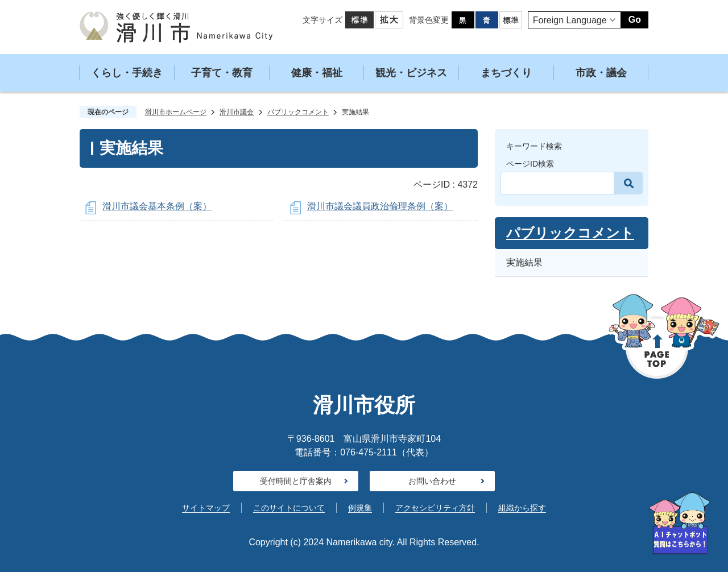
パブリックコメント (298, 112)
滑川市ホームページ (176, 112)
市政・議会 (601, 73)
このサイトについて (289, 508)
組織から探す (522, 508)
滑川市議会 (237, 112)
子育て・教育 (222, 73)
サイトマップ (206, 508)
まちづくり (506, 73)
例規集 (360, 508)
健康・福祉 (317, 73)
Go (635, 20)
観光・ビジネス (411, 73)
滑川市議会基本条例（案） (157, 206)
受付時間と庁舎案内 (296, 481)
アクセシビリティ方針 (435, 508)
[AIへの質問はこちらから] (680, 523)
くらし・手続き (127, 73)
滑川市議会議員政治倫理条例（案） (380, 206)
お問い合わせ (432, 481)
